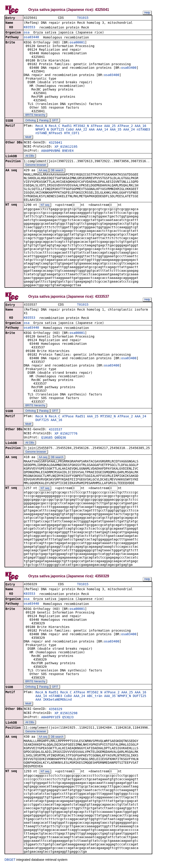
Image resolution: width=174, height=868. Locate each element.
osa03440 (31, 38)
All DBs (30, 156)
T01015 (83, 18)
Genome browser (36, 165)
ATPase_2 (125, 126)
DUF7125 (57, 130)
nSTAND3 (143, 130)
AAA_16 (141, 126)
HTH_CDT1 (72, 133)
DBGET (10, 862)
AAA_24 (129, 130)
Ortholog (31, 121)
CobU (70, 130)
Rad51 (67, 126)
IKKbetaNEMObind (57, 701)
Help (147, 13)
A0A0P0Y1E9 (51, 719)
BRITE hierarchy (35, 115)
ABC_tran (95, 698)
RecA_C (54, 126)
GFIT (55, 121)
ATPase (97, 126)
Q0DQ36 (60, 439)
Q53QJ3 (68, 719)
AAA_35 (116, 130)
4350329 (55, 711)
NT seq (45, 206)
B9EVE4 (68, 151)
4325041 (55, 143)
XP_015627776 (66, 435)
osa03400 (129, 68)
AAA (92, 130)
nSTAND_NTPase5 (49, 133)
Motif (28, 138)
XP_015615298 (66, 715)
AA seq (43, 171)
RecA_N (41, 126)
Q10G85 (47, 439)
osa (27, 33)
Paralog (44, 121)
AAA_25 (110, 126)
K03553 (30, 28)
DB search (57, 171)
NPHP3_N (42, 130)
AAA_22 (81, 130)
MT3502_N (81, 126)
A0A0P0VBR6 (51, 151)
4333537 (55, 430)
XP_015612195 (66, 147)
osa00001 (77, 43)
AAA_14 (102, 130)
